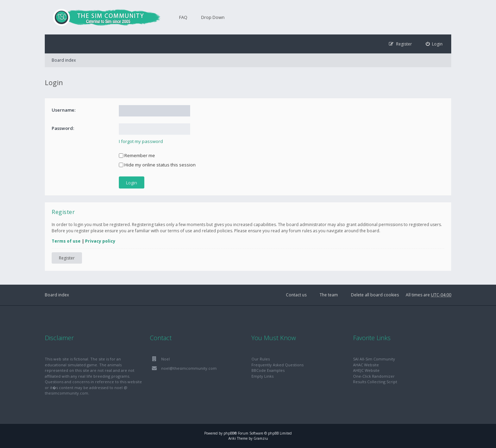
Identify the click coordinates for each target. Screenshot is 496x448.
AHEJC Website (366, 370)
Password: (63, 128)
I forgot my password (141, 141)
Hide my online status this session (157, 165)
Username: (64, 110)
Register (67, 258)
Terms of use (66, 241)
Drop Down (213, 17)
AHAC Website (366, 365)
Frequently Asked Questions (277, 365)
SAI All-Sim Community (374, 359)
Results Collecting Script (375, 382)
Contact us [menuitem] (296, 295)
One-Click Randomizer (374, 376)
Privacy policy (100, 241)
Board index (64, 60)
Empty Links (262, 376)
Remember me (137, 155)
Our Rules (261, 359)
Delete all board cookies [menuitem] (375, 295)
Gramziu (261, 438)
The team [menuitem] (329, 295)
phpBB (229, 433)
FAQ (183, 17)
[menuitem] (434, 44)
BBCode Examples (268, 370)
